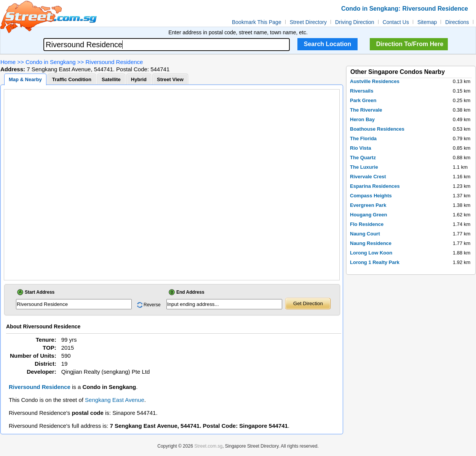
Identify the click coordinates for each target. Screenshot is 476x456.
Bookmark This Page (257, 22)
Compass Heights (371, 196)
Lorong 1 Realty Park (375, 262)
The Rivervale (366, 110)
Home (8, 62)
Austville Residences (375, 81)
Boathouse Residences (377, 129)
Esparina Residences (375, 186)
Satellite (111, 79)
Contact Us (396, 22)
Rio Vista (360, 148)
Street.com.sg (208, 446)
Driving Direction (355, 22)
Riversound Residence (114, 62)
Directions (457, 22)
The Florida (363, 138)
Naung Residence (371, 243)
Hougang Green (369, 215)
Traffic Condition (72, 79)
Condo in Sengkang (51, 62)
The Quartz (363, 158)
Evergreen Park (368, 205)
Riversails (362, 91)
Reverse (152, 305)
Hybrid (139, 79)
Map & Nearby (25, 79)
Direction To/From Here (410, 44)
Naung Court (365, 234)
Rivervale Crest (368, 177)
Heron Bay (362, 119)
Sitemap (427, 22)
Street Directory (308, 22)
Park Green (363, 100)
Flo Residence (367, 224)
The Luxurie (364, 167)
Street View (170, 79)
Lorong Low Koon (371, 253)
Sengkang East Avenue (115, 400)
